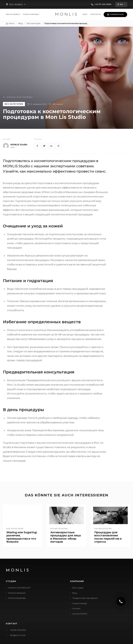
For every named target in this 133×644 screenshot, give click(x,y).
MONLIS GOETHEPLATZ (19, 588)
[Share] (58, 146)
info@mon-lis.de (18, 635)
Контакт (76, 608)
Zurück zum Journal (18, 97)
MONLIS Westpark (17, 593)
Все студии (78, 588)
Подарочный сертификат (85, 598)
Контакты (96, 14)
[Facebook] (37, 146)
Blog (75, 593)
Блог (85, 14)
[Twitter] (44, 146)
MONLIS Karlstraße (17, 598)
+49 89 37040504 (18, 630)
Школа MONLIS (13, 14)
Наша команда (31, 14)
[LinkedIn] (51, 146)
